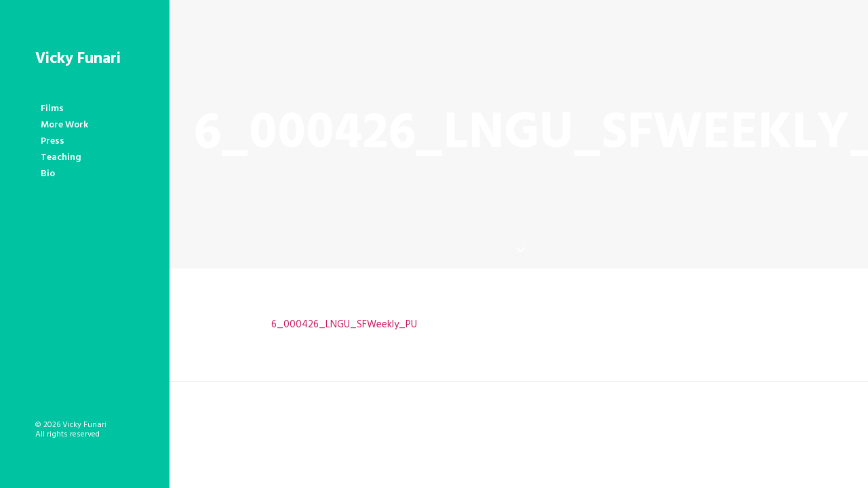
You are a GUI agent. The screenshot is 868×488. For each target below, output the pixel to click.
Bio (48, 174)
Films (52, 109)
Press (53, 141)
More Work (64, 125)
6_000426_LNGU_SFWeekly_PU (344, 325)
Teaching (61, 158)
